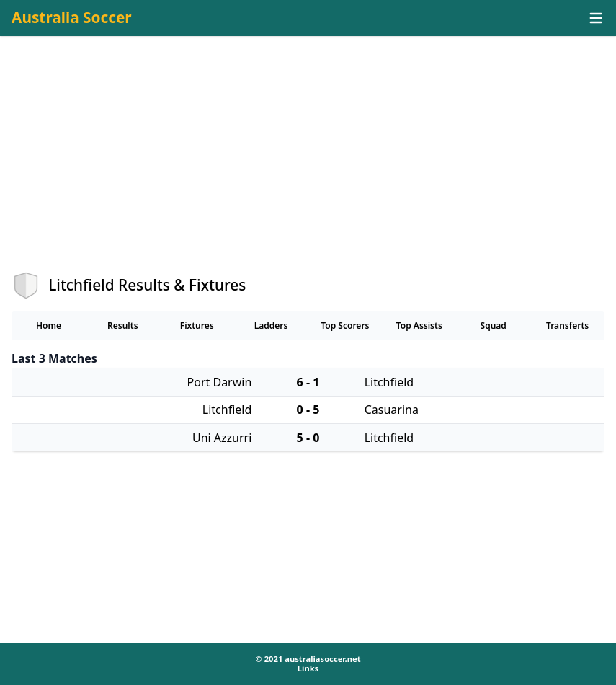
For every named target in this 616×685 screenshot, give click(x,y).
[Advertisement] (308, 167)
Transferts (567, 326)
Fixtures (197, 326)
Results (123, 326)
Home (49, 326)
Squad (494, 326)
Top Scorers (345, 326)
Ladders (271, 326)
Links (308, 668)
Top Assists (419, 326)
